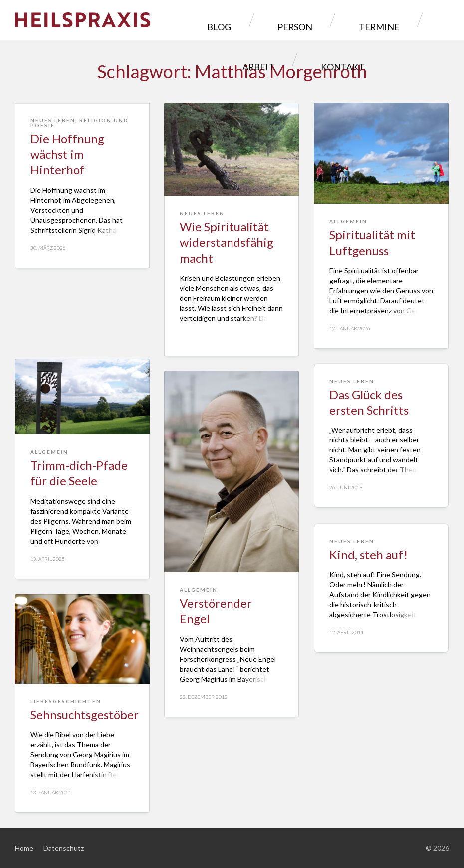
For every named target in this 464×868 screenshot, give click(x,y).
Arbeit (353, 20)
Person (232, 20)
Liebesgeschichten (66, 701)
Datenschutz (64, 848)
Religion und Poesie (80, 199)
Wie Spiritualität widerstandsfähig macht (227, 242)
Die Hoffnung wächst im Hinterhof (67, 230)
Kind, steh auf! (368, 555)
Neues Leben (53, 196)
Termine (293, 20)
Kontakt (415, 20)
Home (24, 848)
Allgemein (348, 221)
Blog (177, 20)
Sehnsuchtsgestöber (85, 714)
